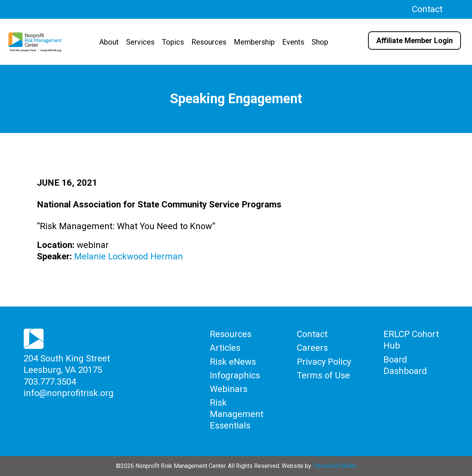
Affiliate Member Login (414, 41)
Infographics (235, 375)
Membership (254, 42)
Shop (320, 42)
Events (293, 42)
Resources (209, 42)
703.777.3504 (50, 382)
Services (140, 42)
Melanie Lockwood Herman (129, 256)
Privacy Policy (324, 362)
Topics (173, 42)
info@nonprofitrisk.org (69, 393)
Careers (312, 348)
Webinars (229, 389)
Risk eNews (233, 362)
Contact (427, 9)
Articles (225, 348)
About (109, 42)
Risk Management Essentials (237, 414)
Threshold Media (334, 466)
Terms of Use (323, 375)
